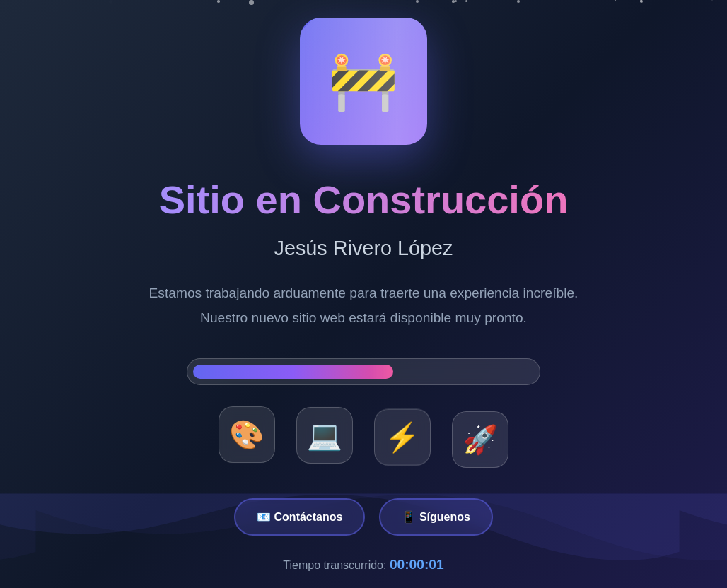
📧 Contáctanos (299, 517)
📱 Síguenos (436, 517)
